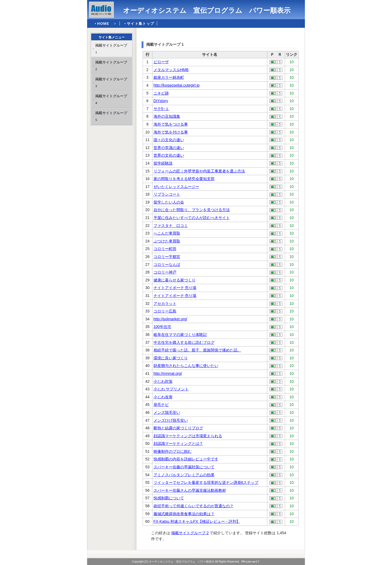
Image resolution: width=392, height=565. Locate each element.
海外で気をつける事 (171, 124)
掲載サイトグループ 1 (111, 49)
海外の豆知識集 (167, 116)
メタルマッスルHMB (171, 70)
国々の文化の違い (169, 140)
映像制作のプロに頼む (173, 451)
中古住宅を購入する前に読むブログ (184, 342)
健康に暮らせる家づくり (174, 280)
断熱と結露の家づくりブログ (178, 428)
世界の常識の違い (169, 148)
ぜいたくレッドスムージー (176, 187)
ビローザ (161, 62)
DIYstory (161, 101)
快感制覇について (169, 498)
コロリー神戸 (165, 272)
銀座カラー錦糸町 (169, 77)
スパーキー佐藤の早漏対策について (184, 467)
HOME (103, 24)
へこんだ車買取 (167, 233)
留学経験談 (163, 163)
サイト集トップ (140, 24)
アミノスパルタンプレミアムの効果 (184, 475)
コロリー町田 (165, 249)
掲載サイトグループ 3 (111, 83)
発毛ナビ (161, 405)
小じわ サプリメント (171, 389)
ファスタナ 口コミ (171, 226)
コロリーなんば (167, 265)
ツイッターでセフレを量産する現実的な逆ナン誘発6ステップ (206, 482)
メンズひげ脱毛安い (171, 420)
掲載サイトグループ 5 (111, 116)
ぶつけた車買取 (167, 241)
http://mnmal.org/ (168, 373)
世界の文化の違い (169, 155)
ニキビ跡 (161, 93)
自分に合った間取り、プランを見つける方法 (192, 210)
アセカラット (165, 303)
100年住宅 (162, 327)
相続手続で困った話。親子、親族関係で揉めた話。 (197, 350)
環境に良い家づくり (171, 358)
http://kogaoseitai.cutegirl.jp (177, 85)
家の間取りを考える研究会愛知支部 (184, 179)
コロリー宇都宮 (167, 257)
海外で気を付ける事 (171, 132)
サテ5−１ (161, 109)
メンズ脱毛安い (167, 412)
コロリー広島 (165, 311)
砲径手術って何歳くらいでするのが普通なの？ (194, 506)
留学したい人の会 (169, 202)
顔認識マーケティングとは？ (178, 444)
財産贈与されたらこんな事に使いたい (186, 366)
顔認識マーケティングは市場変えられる (188, 436)
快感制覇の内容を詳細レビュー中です (186, 459)
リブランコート (167, 194)
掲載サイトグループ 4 (111, 99)
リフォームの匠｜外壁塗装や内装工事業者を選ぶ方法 (199, 171)
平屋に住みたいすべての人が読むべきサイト (192, 218)
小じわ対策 (163, 381)
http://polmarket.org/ (171, 319)
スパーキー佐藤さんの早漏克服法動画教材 (190, 490)
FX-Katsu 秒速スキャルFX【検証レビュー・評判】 (197, 521)
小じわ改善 (163, 397)
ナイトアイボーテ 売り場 (175, 288)
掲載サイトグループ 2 (190, 533)
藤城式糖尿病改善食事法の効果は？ (184, 514)
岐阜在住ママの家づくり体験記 (180, 335)
